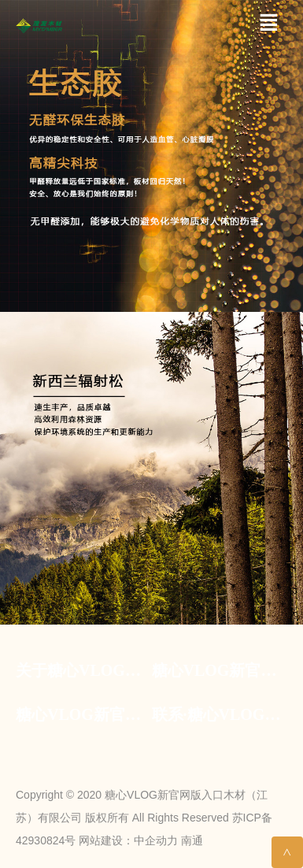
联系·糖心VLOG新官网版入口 (220, 714)
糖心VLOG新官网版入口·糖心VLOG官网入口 (220, 670)
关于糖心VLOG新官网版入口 (84, 670)
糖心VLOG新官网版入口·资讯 (84, 714)
